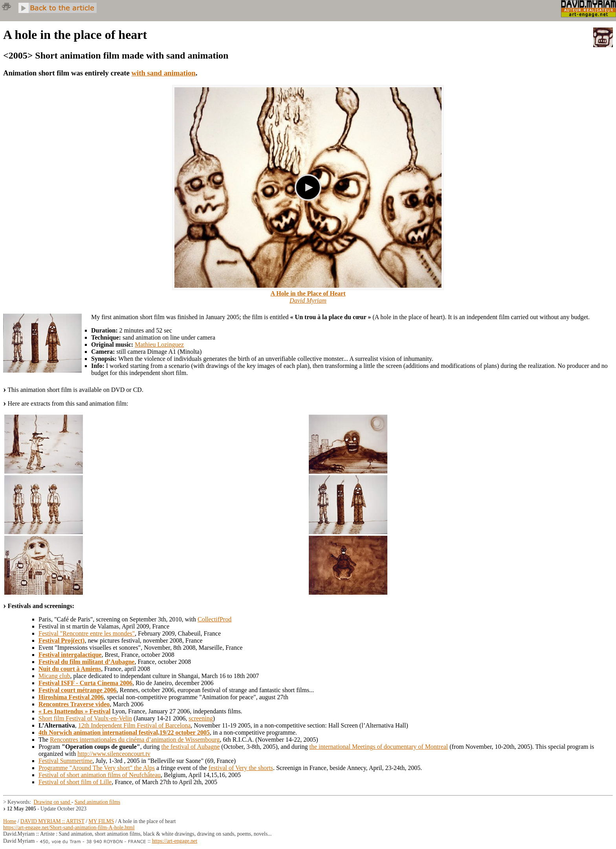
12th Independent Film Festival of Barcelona (135, 725)
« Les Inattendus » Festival (74, 711)
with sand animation (164, 73)
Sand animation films (97, 802)
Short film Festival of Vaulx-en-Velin (85, 718)
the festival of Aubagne (190, 747)
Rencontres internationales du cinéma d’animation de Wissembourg (135, 740)
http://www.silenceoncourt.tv (114, 754)
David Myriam (308, 300)
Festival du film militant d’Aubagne (86, 662)
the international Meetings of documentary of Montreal (379, 747)
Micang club (54, 676)
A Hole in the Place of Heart (308, 293)
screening (201, 718)
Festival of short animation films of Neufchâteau (100, 775)
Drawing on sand (53, 802)
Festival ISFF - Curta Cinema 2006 (85, 683)
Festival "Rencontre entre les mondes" (87, 633)
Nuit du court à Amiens (70, 669)
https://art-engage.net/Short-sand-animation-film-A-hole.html (69, 828)
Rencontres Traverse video (74, 704)
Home (10, 821)
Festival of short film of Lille (75, 782)
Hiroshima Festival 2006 (71, 697)
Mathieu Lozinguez (159, 345)
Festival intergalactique (70, 655)
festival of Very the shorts (241, 768)
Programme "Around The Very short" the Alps (97, 768)
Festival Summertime (65, 761)
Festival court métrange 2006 (78, 690)
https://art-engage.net (175, 841)
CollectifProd (214, 619)
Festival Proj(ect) (61, 640)
